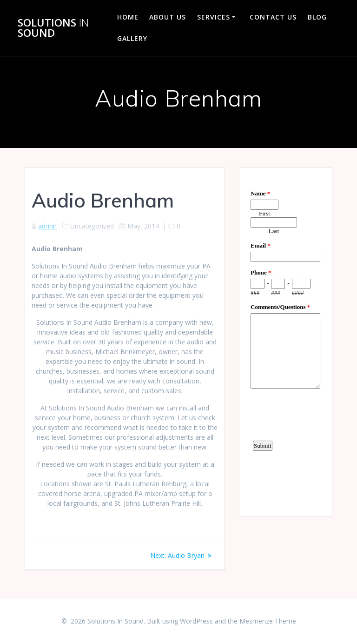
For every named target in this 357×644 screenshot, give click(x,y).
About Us (168, 17)
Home (128, 17)
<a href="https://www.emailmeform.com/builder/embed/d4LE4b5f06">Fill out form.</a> (285, 341)
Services (214, 17)
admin (47, 226)
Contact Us (273, 17)
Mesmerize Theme (268, 621)
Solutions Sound (53, 28)
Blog (317, 17)
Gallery (132, 38)
